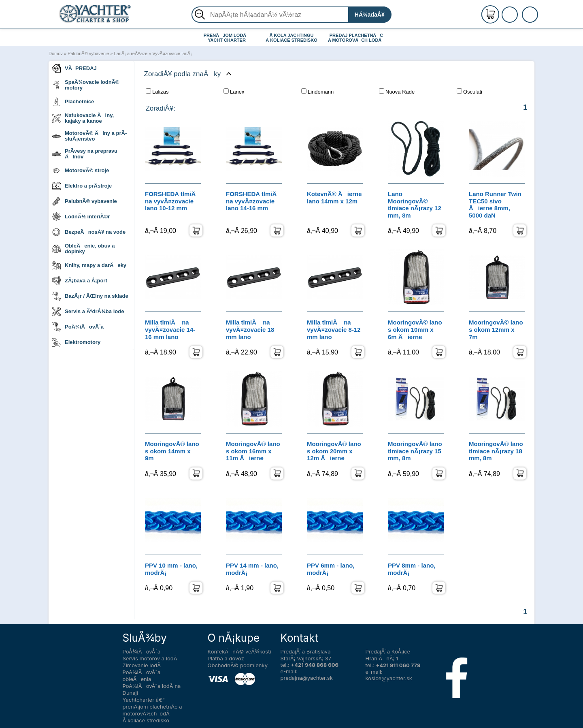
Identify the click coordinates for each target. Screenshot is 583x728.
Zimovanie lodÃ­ (142, 665)
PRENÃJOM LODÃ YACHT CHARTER (227, 38)
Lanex (234, 92)
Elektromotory (76, 342)
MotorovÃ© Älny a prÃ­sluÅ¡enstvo (89, 136)
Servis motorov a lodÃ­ (150, 658)
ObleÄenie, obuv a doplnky (83, 249)
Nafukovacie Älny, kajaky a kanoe (83, 118)
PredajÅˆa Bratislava (306, 651)
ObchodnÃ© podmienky (238, 665)
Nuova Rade (397, 92)
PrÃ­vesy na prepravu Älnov (85, 154)
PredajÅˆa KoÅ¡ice (388, 651)
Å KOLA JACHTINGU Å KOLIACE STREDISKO (291, 38)
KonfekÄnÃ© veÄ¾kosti (239, 651)
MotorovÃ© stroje (80, 171)
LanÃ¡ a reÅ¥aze (131, 53)
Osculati (469, 92)
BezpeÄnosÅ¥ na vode (89, 232)
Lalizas (157, 92)
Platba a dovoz (226, 658)
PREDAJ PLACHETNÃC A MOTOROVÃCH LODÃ (356, 38)
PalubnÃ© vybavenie (88, 53)
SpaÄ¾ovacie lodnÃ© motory (86, 85)
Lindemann (317, 92)
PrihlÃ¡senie (519, 19)
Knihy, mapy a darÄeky (89, 265)
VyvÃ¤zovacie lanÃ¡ (172, 53)
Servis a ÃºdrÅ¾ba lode (88, 312)
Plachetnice (73, 102)
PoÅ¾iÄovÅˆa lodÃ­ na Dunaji (152, 689)
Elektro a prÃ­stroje (82, 186)
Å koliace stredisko (146, 720)
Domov (56, 53)
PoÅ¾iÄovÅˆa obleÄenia (142, 676)
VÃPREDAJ (74, 68)
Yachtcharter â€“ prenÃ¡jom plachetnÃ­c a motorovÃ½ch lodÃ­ (152, 707)
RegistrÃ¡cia (519, 11)
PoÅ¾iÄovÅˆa (78, 327)
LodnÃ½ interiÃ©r (81, 217)
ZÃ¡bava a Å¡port (80, 281)
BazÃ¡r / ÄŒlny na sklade (90, 296)
